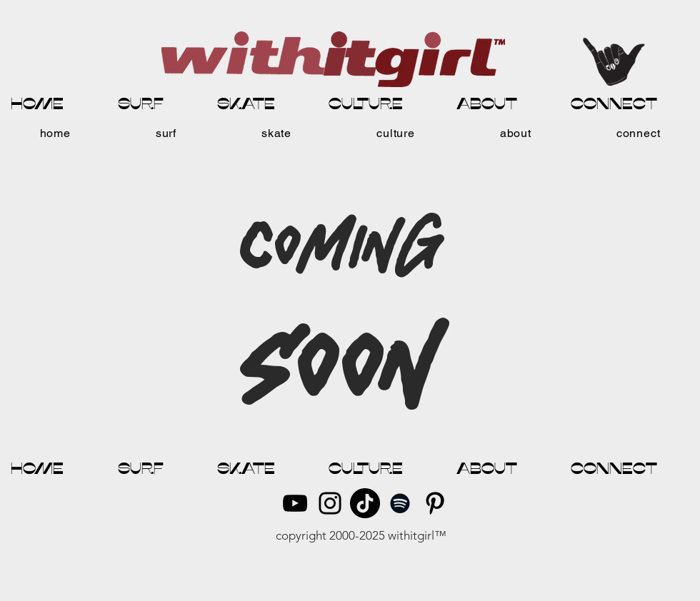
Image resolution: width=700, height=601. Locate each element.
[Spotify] (400, 503)
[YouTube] (295, 503)
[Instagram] (330, 503)
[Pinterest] (435, 503)
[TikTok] (365, 503)
